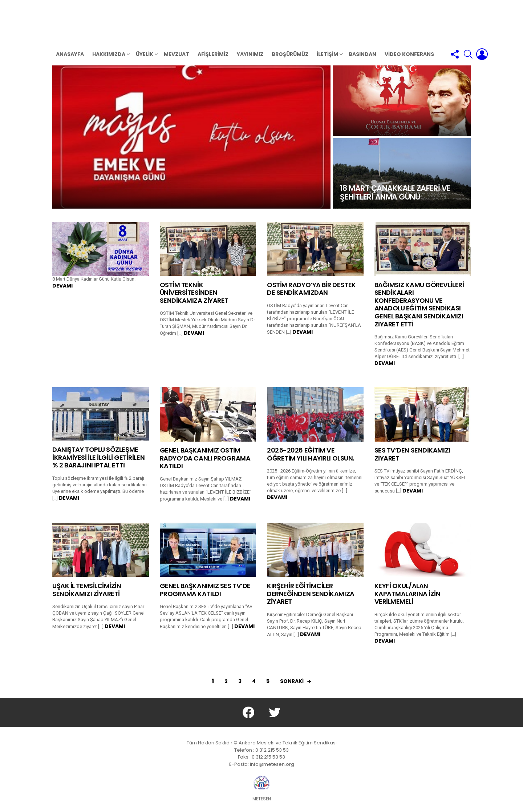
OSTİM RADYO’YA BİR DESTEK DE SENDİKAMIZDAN (311, 296)
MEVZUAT (177, 61)
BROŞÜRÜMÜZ (290, 61)
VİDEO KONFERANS (409, 61)
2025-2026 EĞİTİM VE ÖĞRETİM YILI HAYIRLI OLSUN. (311, 461)
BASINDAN (362, 61)
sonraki (292, 688)
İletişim (327, 62)
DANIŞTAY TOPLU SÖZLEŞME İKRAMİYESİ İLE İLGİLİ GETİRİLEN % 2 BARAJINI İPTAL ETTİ (98, 464)
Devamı (62, 293)
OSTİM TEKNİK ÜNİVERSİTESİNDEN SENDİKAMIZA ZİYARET (194, 300)
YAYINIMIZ (250, 61)
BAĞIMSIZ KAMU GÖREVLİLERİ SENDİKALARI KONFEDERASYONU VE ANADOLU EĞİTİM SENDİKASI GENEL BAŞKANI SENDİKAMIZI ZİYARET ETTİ (419, 311)
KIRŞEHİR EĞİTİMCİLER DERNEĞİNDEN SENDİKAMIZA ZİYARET (311, 600)
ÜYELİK (145, 62)
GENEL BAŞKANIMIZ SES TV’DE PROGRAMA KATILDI (205, 597)
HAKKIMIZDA (109, 62)
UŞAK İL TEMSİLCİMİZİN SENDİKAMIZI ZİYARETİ (87, 597)
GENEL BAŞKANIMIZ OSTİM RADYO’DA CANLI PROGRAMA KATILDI (205, 465)
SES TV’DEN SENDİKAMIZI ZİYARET (412, 461)
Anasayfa (70, 61)
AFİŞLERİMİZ (213, 61)
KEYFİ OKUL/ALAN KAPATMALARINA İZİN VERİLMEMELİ (408, 600)
